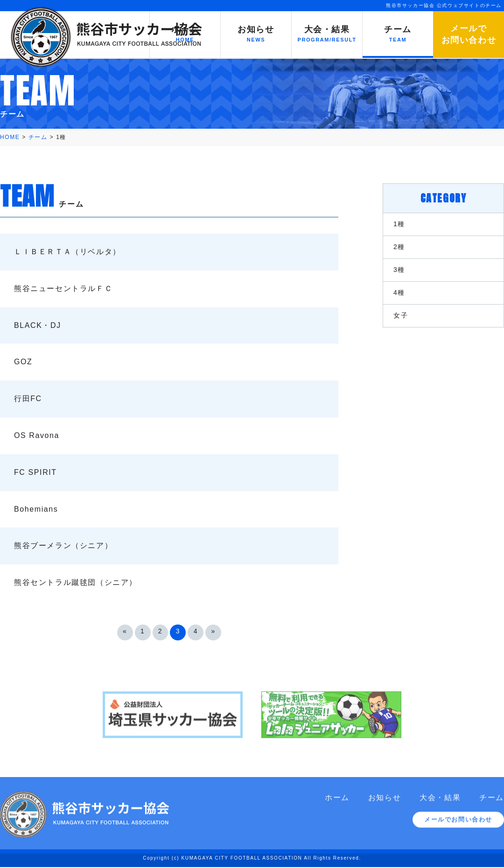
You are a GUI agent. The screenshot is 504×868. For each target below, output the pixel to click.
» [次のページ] (213, 631)
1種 (399, 224)
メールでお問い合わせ (458, 825)
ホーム (337, 803)
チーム (492, 803)
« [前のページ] (125, 631)
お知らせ (385, 803)
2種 (399, 247)
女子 (401, 315)
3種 (399, 270)
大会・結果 (440, 803)
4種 (399, 292)
